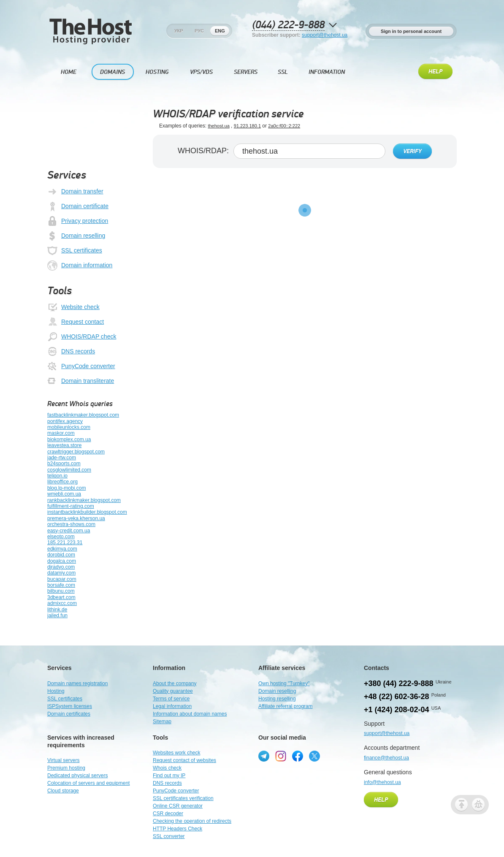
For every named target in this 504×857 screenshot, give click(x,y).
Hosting (157, 72)
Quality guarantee (173, 691)
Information (327, 72)
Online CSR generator (178, 806)
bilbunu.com (61, 591)
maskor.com (61, 433)
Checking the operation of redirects (192, 821)
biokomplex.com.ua (69, 439)
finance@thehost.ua (386, 758)
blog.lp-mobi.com (66, 488)
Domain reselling (76, 236)
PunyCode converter (81, 366)
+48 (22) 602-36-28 (397, 697)
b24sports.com (64, 464)
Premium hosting (66, 768)
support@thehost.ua (325, 35)
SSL (283, 72)
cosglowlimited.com (69, 470)
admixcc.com (62, 603)
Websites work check (176, 753)
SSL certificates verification (183, 798)
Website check (73, 307)
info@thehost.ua (382, 782)
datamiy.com (61, 573)
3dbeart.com (61, 597)
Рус (199, 31)
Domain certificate (78, 206)
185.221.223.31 (65, 542)
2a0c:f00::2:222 (284, 126)
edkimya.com (62, 549)
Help (435, 72)
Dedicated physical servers (77, 776)
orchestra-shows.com (71, 524)
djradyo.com (61, 567)
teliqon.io (57, 476)
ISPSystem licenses (70, 706)
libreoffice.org (62, 482)
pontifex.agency (65, 421)
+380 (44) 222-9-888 (399, 683)
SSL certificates (75, 251)
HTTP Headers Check (177, 829)
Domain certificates (69, 714)
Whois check (167, 768)
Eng (220, 31)
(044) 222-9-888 (288, 25)
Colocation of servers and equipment (88, 783)
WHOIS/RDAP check (82, 337)
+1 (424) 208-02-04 (397, 710)
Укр (179, 31)
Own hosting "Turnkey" (284, 683)
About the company (175, 683)
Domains (112, 72)
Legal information (172, 706)
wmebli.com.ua (64, 494)
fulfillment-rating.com (71, 506)
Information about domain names (190, 714)
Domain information (80, 266)
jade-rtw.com (62, 458)
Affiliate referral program (286, 706)
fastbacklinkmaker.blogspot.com (83, 415)
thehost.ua (218, 126)
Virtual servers (63, 760)
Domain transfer (75, 192)
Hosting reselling (277, 699)
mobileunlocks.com (69, 427)
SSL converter (169, 836)
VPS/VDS (201, 72)
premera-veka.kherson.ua (76, 518)
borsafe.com (61, 585)
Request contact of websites (184, 760)
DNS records (71, 352)
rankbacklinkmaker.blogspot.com (84, 500)
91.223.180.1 (247, 126)
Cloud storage (63, 791)
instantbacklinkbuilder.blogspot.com (87, 512)
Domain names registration (77, 683)
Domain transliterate (81, 381)
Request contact (76, 322)
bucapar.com (62, 579)
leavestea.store (64, 445)
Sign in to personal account (411, 31)
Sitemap (162, 721)
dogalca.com (62, 561)
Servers (246, 72)
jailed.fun (57, 616)
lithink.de (57, 610)
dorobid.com (61, 555)
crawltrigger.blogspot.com (76, 452)
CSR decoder (168, 814)
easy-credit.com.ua (69, 531)
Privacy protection (78, 221)
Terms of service (171, 699)
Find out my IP (169, 776)
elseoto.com (61, 537)
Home (69, 72)
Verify (412, 152)
